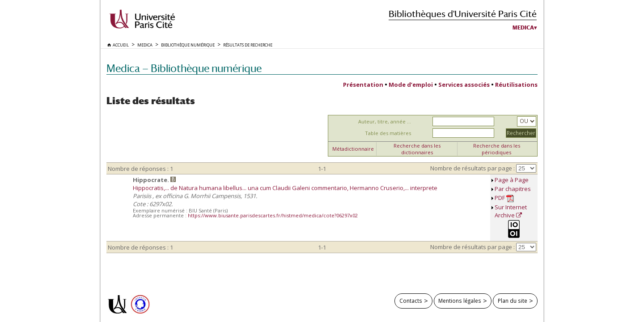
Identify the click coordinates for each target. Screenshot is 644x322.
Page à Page (512, 180)
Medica (523, 28)
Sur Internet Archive (511, 211)
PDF (504, 198)
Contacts (411, 301)
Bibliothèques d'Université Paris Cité (463, 14)
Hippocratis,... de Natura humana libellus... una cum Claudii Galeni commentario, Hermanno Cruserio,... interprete (285, 188)
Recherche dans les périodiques (497, 149)
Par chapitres (513, 189)
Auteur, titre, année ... (385, 121)
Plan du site (513, 301)
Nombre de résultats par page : (472, 168)
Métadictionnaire (353, 149)
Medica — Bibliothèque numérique (184, 68)
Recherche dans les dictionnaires (417, 149)
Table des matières (388, 133)
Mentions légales (460, 301)
